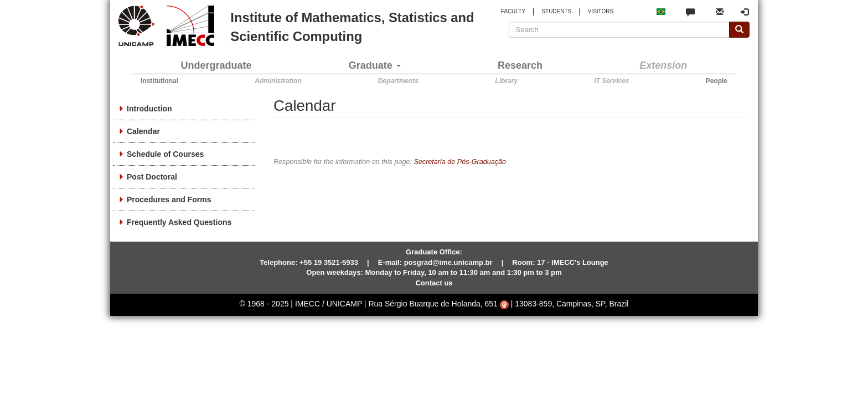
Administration (278, 81)
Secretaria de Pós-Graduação (460, 162)
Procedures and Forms (169, 199)
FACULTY (513, 11)
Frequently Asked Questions (179, 222)
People (717, 81)
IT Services (611, 81)
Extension (663, 65)
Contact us (434, 283)
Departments (398, 81)
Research (520, 65)
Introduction (149, 109)
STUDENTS (556, 11)
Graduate (375, 65)
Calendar (143, 131)
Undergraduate (216, 65)
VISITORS (601, 11)
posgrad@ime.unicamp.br (448, 262)
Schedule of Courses (165, 154)
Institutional (159, 81)
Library (506, 81)
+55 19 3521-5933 (329, 262)
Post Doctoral (152, 177)
